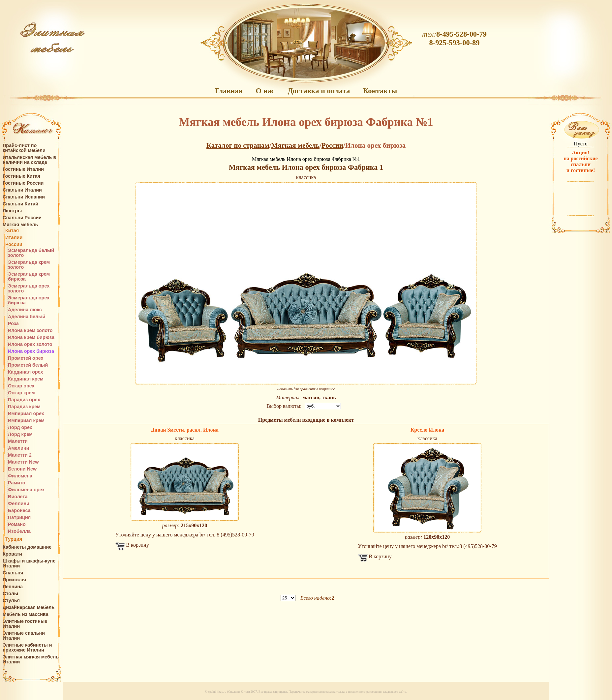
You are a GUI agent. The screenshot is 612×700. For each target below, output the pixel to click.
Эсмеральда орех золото (29, 289)
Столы (10, 594)
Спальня (13, 573)
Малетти (18, 441)
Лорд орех (20, 427)
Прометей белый (28, 365)
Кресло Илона (428, 430)
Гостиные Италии (23, 169)
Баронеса (19, 511)
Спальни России (22, 218)
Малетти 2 (20, 455)
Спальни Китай (20, 204)
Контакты (380, 91)
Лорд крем (20, 434)
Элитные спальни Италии (24, 636)
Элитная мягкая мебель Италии (31, 659)
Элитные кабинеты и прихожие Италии (27, 648)
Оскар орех (21, 386)
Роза (13, 324)
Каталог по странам (238, 145)
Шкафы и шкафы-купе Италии (29, 563)
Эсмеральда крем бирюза (29, 277)
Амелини (19, 448)
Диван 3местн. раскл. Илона (184, 430)
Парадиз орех (24, 400)
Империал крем (26, 421)
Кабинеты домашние (27, 547)
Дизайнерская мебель (29, 608)
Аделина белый (27, 317)
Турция (14, 539)
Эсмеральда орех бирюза (29, 300)
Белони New (22, 469)
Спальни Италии (22, 190)
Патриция (19, 517)
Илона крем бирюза (31, 337)
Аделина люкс (25, 310)
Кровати (12, 554)
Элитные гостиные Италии (25, 624)
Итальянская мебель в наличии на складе (29, 160)
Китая (12, 231)
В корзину (137, 545)
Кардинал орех (26, 372)
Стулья (11, 601)
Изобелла (19, 531)
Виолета (18, 497)
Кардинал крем (26, 379)
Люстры (12, 211)
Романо (17, 524)
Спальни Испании (24, 197)
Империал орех (26, 414)
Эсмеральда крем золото (29, 265)
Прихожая (14, 580)
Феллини (19, 504)
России (14, 244)
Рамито (17, 483)
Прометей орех (26, 358)
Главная (229, 91)
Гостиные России (23, 183)
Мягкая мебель (20, 225)
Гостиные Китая (21, 176)
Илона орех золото (30, 344)
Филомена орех (26, 490)
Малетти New (23, 462)
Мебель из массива (26, 614)
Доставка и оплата (319, 91)
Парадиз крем (24, 407)
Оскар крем (21, 393)
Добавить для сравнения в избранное (306, 389)
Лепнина (13, 587)
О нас (265, 91)
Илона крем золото (30, 331)
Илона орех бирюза (31, 351)
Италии (14, 238)
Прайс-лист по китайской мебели (24, 148)
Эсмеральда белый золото (31, 253)
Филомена (20, 476)
